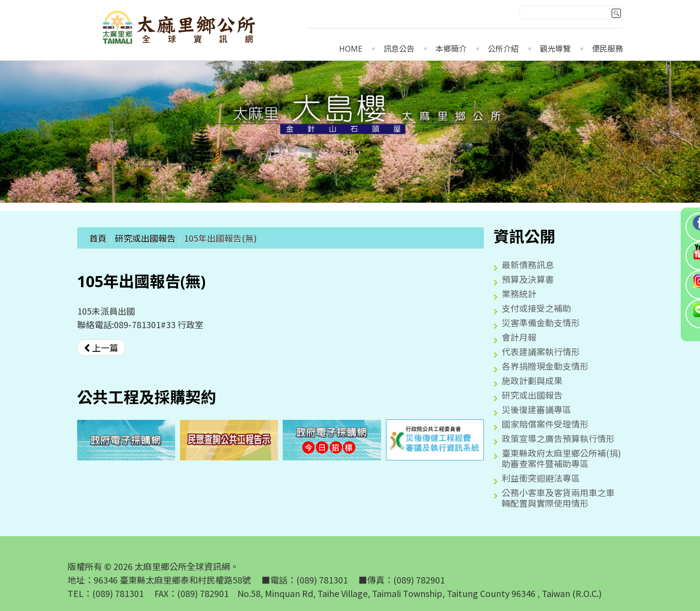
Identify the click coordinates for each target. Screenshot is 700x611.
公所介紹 (503, 49)
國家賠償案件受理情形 (545, 424)
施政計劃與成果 (532, 380)
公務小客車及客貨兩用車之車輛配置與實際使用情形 (558, 498)
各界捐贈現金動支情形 (545, 366)
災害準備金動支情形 (541, 322)
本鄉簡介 (451, 49)
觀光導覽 (555, 49)
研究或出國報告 (145, 238)
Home (351, 49)
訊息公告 (399, 49)
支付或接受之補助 (536, 308)
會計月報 (519, 337)
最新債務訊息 (528, 264)
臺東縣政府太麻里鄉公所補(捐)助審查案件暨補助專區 (561, 458)
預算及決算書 (528, 279)
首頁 (98, 238)
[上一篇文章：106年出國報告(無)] (101, 347)
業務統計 (519, 293)
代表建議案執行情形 (541, 351)
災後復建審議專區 (536, 409)
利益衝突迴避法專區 (541, 478)
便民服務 (607, 49)
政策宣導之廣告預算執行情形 (558, 438)
